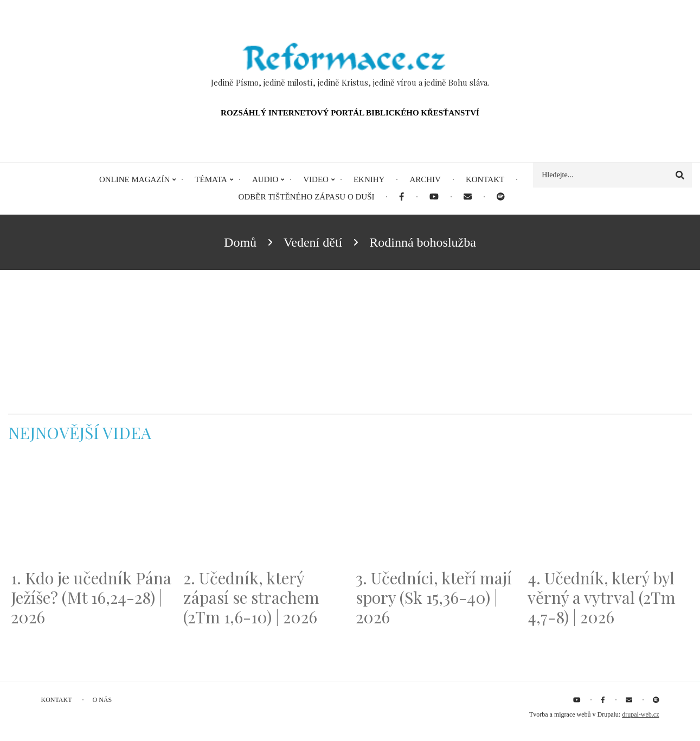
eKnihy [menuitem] (369, 179)
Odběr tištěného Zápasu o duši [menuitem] (307, 197)
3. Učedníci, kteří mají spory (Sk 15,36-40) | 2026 (434, 597)
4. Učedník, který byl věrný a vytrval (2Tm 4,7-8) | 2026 (602, 597)
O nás (102, 700)
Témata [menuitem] (211, 179)
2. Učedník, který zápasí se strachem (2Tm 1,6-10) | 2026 (251, 597)
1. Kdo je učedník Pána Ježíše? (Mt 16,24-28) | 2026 (91, 597)
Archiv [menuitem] (425, 179)
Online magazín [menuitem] (134, 179)
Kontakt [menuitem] (485, 179)
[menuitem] (402, 197)
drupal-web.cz (640, 714)
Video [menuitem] (316, 179)
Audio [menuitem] (265, 179)
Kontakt (57, 700)
